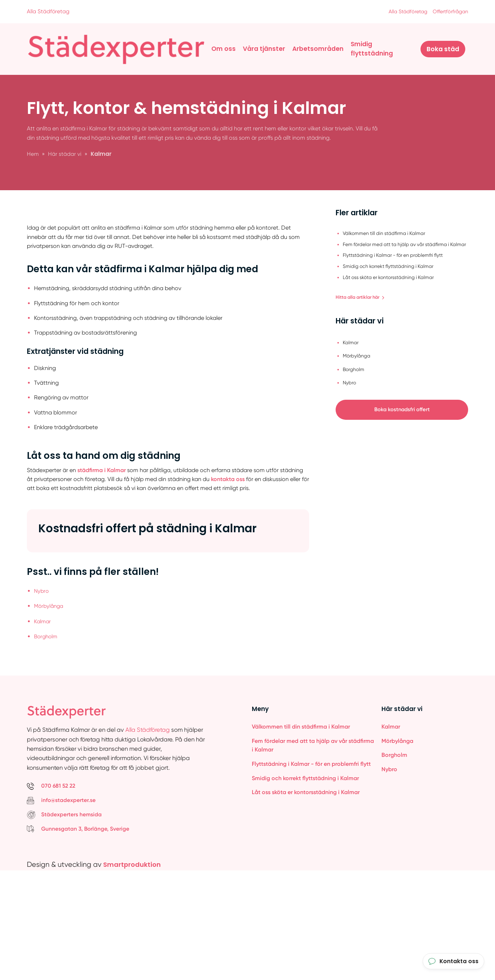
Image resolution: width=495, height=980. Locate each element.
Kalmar (43, 728)
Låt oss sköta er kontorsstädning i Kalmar (306, 900)
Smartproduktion (135, 970)
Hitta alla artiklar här (362, 297)
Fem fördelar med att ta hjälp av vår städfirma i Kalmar (313, 852)
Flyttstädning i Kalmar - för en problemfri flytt (311, 871)
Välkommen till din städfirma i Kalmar (301, 833)
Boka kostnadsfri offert (402, 410)
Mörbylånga (50, 713)
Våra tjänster (264, 48)
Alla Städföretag (48, 11)
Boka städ (443, 49)
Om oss (224, 48)
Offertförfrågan (449, 11)
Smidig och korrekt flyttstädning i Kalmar (305, 885)
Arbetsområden (318, 48)
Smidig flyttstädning (372, 48)
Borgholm (47, 742)
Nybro (42, 698)
